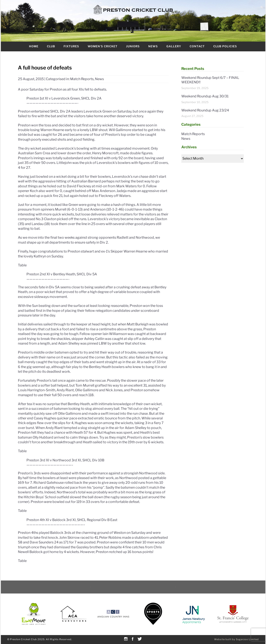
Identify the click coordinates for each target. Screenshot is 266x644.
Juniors (133, 46)
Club (51, 46)
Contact (197, 46)
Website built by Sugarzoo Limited (236, 639)
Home (34, 46)
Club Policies (225, 46)
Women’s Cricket (103, 46)
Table (22, 265)
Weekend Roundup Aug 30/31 (205, 96)
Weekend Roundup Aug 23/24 (205, 110)
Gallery (174, 46)
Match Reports (82, 79)
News (153, 46)
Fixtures (71, 46)
